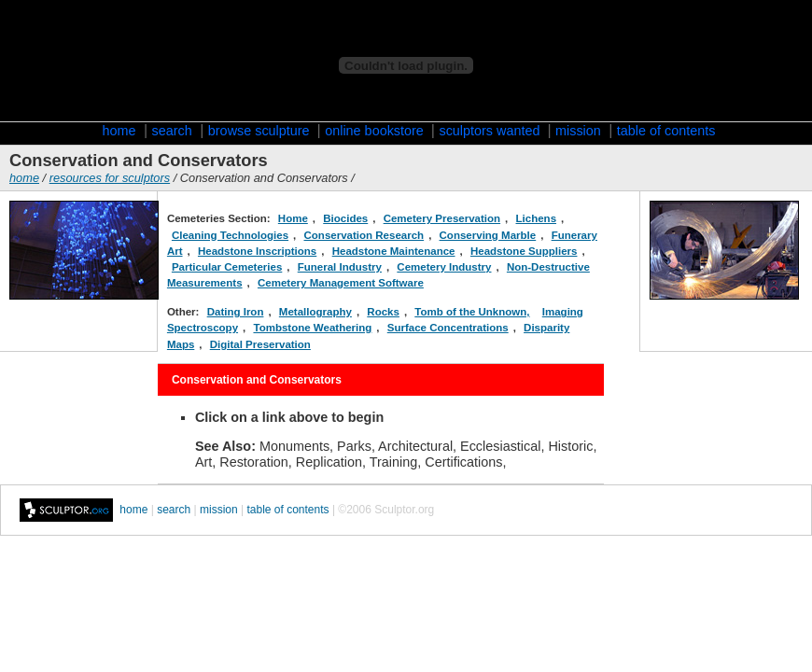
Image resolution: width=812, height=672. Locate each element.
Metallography (315, 312)
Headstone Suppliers (524, 251)
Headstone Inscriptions (257, 251)
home (119, 131)
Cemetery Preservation (442, 218)
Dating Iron (236, 312)
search (172, 131)
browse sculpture (261, 131)
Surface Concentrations (448, 328)
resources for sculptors (110, 178)
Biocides (345, 218)
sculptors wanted (491, 131)
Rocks (383, 312)
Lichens (537, 218)
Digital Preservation (260, 344)
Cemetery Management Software (341, 283)
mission (578, 131)
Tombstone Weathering (312, 328)
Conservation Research (364, 235)
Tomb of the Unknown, (472, 312)
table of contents (666, 131)
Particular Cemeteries (227, 267)
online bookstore (376, 131)
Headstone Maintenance (394, 251)
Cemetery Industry (444, 267)
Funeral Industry (340, 267)
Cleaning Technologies (230, 235)
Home (293, 218)
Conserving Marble (488, 235)
